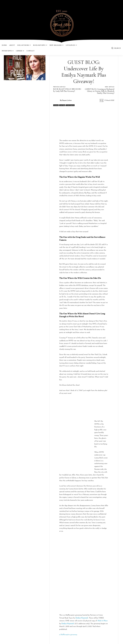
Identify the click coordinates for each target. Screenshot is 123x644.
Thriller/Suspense (70, 105)
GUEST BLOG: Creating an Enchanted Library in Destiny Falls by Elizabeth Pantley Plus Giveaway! (100, 91)
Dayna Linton (67, 100)
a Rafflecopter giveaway (68, 635)
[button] (116, 48)
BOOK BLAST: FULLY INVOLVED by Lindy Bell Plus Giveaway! (67, 90)
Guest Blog (62, 105)
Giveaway (56, 105)
